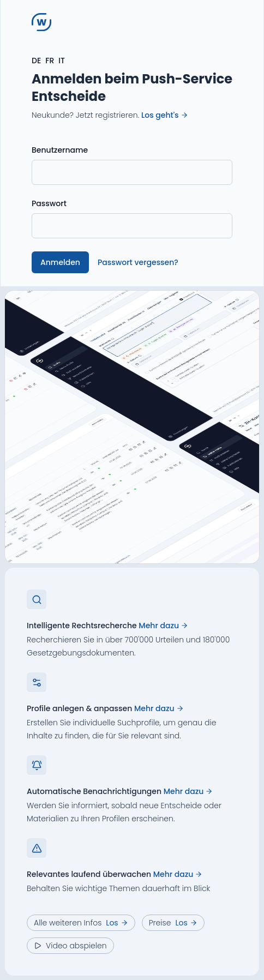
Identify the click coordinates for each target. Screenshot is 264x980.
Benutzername (60, 150)
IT (62, 61)
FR (50, 61)
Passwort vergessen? (138, 262)
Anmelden (60, 262)
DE (36, 61)
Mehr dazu (163, 626)
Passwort (49, 203)
